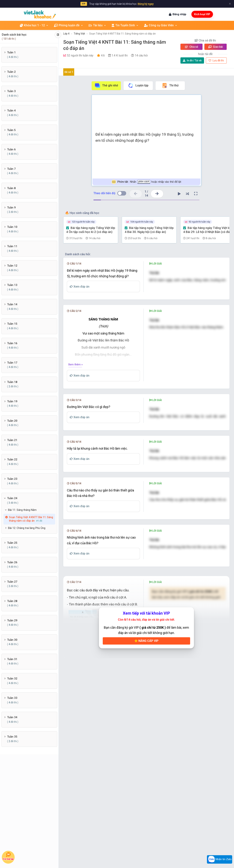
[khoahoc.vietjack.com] (40, 14)
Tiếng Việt (79, 34)
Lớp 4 (66, 34)
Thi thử (170, 86)
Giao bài (216, 47)
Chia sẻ (192, 47)
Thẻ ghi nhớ (106, 86)
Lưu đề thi (216, 60)
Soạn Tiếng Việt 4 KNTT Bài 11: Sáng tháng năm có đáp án (122, 34)
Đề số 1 (69, 72)
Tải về (192, 60)
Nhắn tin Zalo (220, 859)
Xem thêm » (75, 385)
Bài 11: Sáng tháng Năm (22, 510)
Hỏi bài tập (8, 856)
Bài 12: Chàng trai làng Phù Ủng (27, 528)
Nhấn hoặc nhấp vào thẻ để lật (146, 182)
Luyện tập (138, 86)
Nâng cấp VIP (146, 703)
